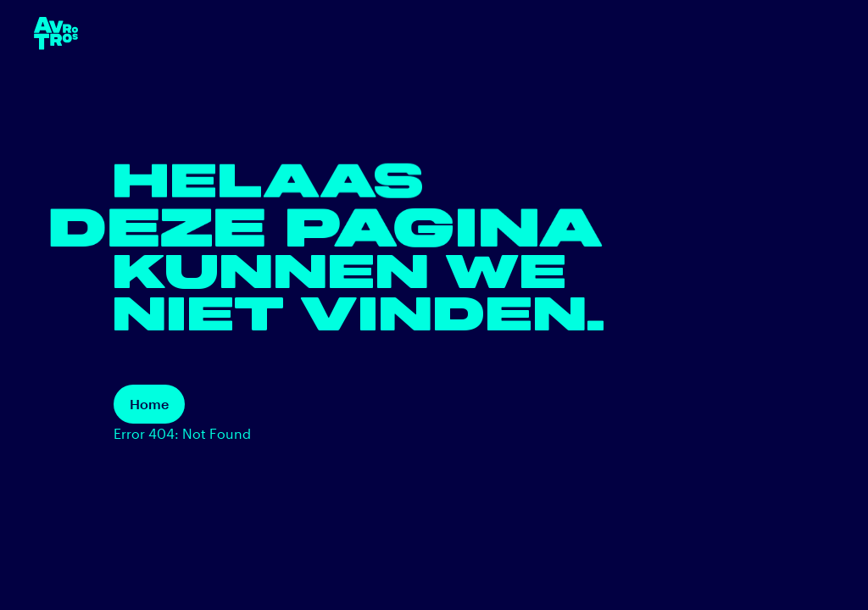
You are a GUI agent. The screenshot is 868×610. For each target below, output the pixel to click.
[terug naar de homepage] (56, 33)
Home (149, 404)
